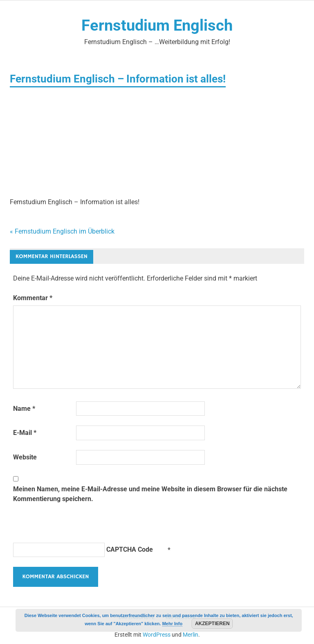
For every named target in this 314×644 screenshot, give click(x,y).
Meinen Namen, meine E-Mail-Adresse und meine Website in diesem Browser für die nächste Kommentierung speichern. (150, 494)
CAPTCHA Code (130, 549)
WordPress (157, 635)
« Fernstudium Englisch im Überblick (62, 231)
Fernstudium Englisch (157, 25)
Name (24, 409)
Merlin (191, 635)
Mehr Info (173, 624)
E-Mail (25, 433)
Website (25, 457)
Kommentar (33, 298)
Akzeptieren (212, 624)
